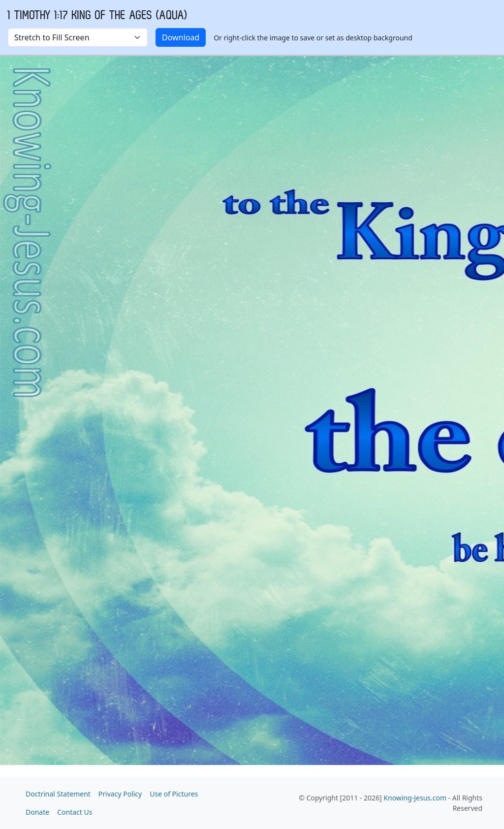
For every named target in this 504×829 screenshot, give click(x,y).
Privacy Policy (120, 794)
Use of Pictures (174, 794)
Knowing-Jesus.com (415, 798)
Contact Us (75, 812)
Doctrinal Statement (58, 794)
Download (181, 37)
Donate (37, 812)
